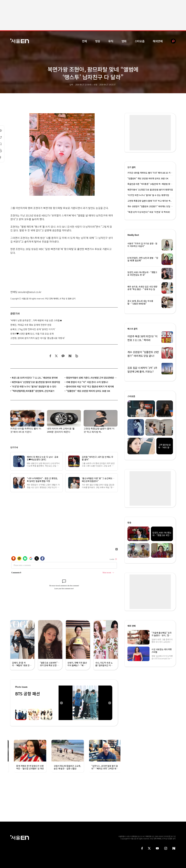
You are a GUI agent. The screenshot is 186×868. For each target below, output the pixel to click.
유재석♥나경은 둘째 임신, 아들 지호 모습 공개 (32, 334)
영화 (124, 41)
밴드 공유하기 (77, 356)
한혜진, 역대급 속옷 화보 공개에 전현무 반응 (31, 325)
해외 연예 (132, 626)
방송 (98, 41)
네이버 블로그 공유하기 (70, 356)
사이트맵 (167, 836)
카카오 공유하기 (63, 356)
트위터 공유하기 (56, 356)
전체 (84, 41)
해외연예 (158, 41)
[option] (85, 703)
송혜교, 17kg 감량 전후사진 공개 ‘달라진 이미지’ (33, 329)
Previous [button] (61, 703)
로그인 (173, 836)
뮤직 (111, 41)
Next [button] (110, 703)
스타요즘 (140, 41)
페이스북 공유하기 (50, 356)
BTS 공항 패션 (27, 694)
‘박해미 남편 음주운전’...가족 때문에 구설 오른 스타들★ (36, 320)
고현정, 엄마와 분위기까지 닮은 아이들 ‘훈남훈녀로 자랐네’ (38, 338)
